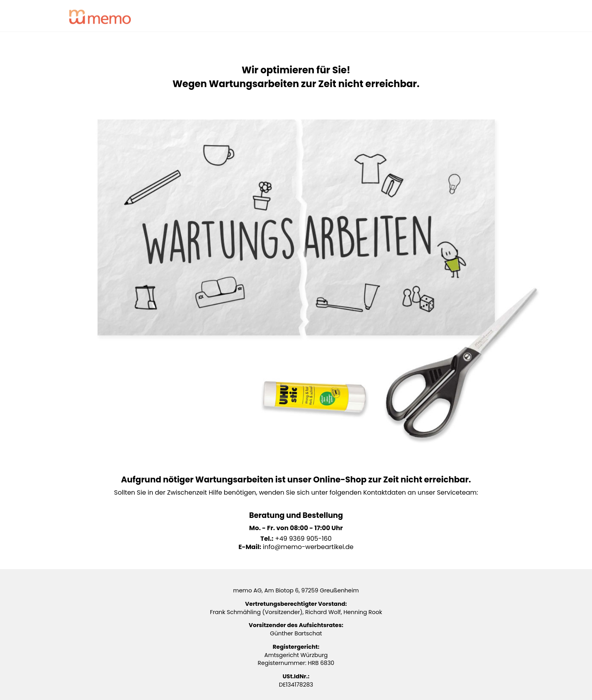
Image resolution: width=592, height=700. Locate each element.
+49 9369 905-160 (303, 539)
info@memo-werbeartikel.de (308, 547)
